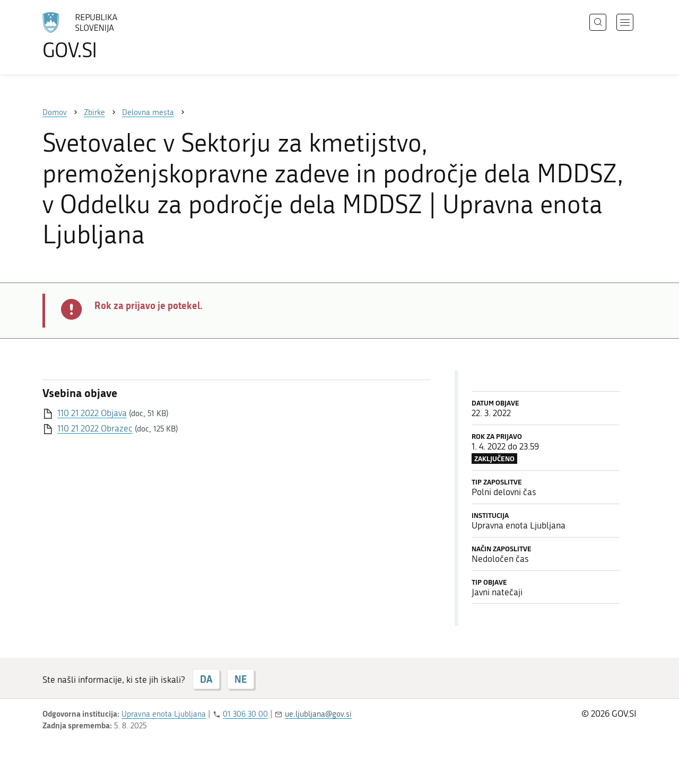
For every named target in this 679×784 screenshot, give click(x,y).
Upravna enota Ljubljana (164, 714)
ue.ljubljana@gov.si (318, 714)
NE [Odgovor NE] (241, 679)
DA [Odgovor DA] (206, 679)
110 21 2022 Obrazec (95, 428)
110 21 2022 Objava (92, 413)
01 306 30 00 (245, 714)
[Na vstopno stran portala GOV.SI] (109, 36)
